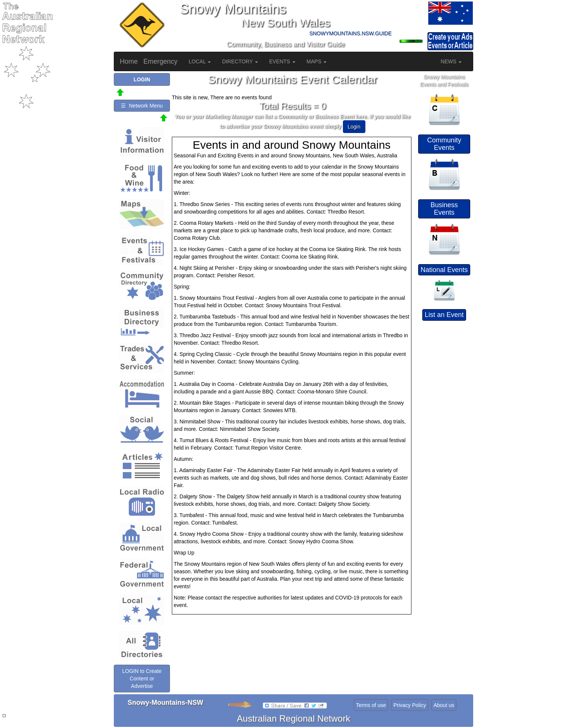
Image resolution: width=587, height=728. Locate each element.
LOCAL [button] (200, 61)
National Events (444, 270)
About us (444, 705)
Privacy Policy (410, 705)
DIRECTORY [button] (240, 61)
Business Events (444, 209)
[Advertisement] (445, 436)
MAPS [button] (317, 61)
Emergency (160, 61)
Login (354, 127)
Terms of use (371, 705)
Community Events (444, 144)
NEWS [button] (451, 61)
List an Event (444, 315)
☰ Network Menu (142, 106)
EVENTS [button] (282, 61)
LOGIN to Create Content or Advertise (142, 679)
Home (129, 61)
